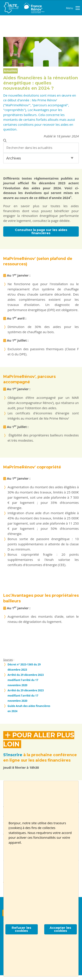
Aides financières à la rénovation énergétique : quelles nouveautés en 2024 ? (41, 83)
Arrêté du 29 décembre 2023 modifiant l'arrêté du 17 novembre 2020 (26, 680)
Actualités (10, 71)
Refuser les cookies (21, 929)
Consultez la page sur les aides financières (41, 231)
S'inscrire (13, 755)
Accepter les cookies (60, 929)
